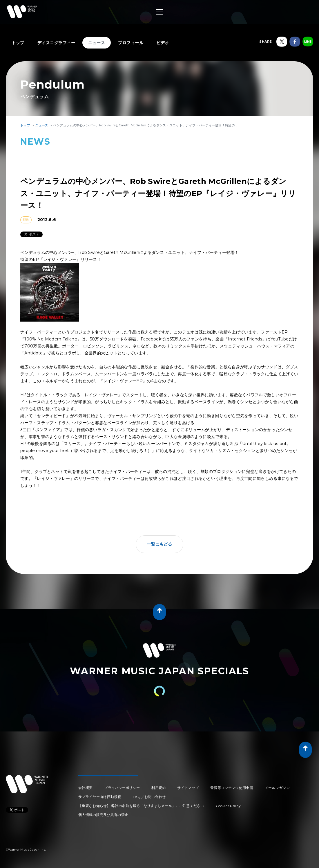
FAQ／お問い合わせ (149, 797)
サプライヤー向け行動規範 (100, 797)
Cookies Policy (228, 806)
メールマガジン (277, 788)
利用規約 (158, 788)
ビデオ (163, 43)
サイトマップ (188, 788)
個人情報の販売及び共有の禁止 (103, 815)
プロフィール (131, 43)
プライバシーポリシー (122, 788)
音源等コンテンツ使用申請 (232, 788)
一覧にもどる (159, 544)
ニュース (97, 43)
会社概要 (85, 788)
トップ (18, 43)
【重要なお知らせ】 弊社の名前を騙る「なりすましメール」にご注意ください (141, 806)
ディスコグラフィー (56, 43)
